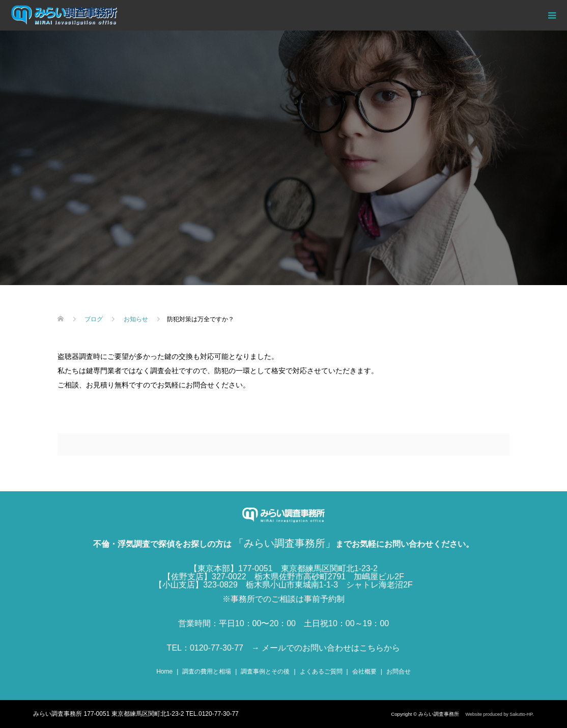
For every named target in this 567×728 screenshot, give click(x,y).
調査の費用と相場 (207, 671)
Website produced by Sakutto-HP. (499, 714)
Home (164, 671)
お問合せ (399, 671)
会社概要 (364, 671)
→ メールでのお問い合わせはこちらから (326, 648)
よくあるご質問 (321, 671)
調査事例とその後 (265, 671)
